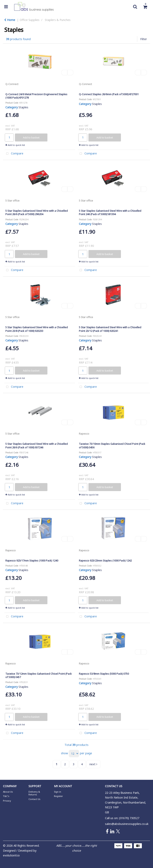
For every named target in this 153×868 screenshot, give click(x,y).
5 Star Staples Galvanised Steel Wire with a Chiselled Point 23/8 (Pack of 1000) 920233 (37, 329)
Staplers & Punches (58, 20)
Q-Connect (12, 84)
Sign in (58, 792)
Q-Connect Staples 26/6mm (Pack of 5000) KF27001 (109, 94)
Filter (144, 39)
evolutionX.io (11, 855)
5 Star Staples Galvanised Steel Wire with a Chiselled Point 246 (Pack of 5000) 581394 (110, 212)
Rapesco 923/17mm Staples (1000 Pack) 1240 (32, 561)
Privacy (7, 801)
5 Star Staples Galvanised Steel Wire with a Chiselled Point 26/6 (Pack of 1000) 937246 (37, 445)
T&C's (6, 796)
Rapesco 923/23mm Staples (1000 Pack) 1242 (105, 561)
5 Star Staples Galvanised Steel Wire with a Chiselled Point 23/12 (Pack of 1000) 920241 (110, 329)
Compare (14, 154)
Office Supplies (30, 20)
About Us (8, 792)
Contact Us (34, 799)
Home (10, 20)
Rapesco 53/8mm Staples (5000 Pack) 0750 (104, 674)
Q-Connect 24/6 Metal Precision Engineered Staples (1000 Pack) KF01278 (36, 96)
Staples (23, 107)
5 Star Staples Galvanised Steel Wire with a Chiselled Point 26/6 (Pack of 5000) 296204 (37, 212)
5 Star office (12, 201)
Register (58, 796)
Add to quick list (15, 145)
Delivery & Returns (34, 793)
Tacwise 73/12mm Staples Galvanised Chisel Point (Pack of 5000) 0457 (39, 675)
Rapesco (84, 434)
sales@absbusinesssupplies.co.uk (127, 824)
